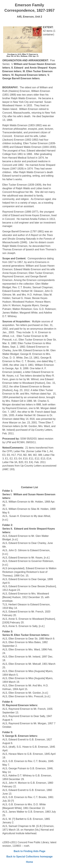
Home (29, 862)
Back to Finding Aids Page (29, 851)
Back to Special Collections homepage (29, 857)
